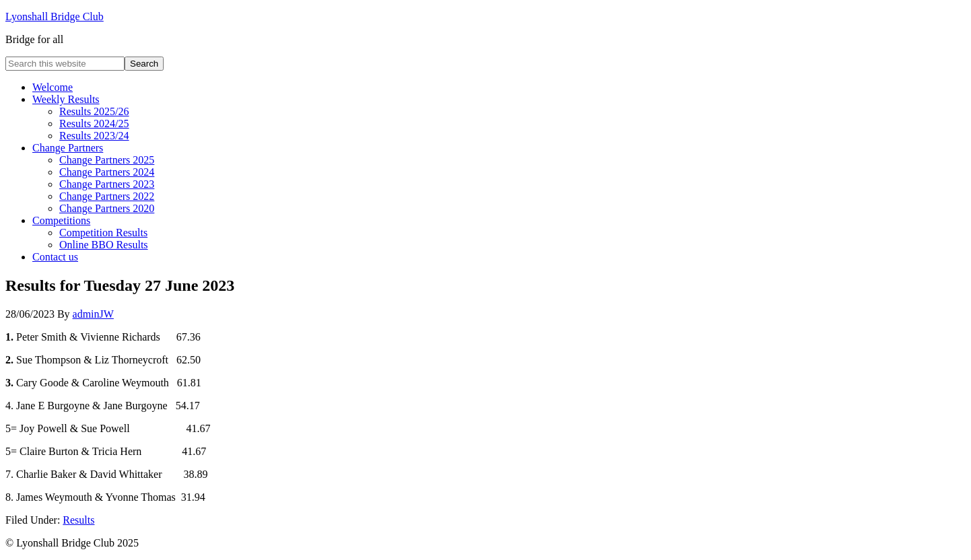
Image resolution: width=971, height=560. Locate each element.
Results (78, 520)
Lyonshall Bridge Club (55, 16)
